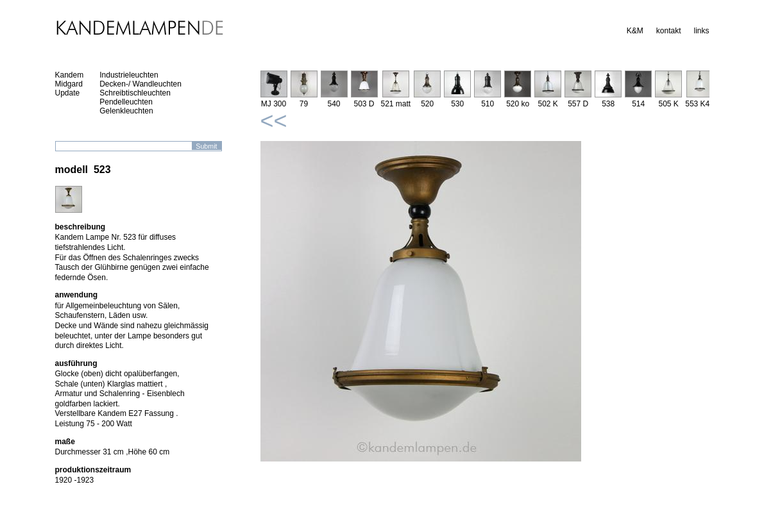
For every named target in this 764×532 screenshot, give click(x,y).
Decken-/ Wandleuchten (140, 84)
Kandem (70, 75)
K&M (635, 31)
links (701, 31)
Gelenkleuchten (126, 111)
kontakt (669, 31)
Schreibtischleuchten (135, 93)
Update (68, 93)
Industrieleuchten (129, 75)
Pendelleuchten (126, 102)
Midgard (69, 84)
